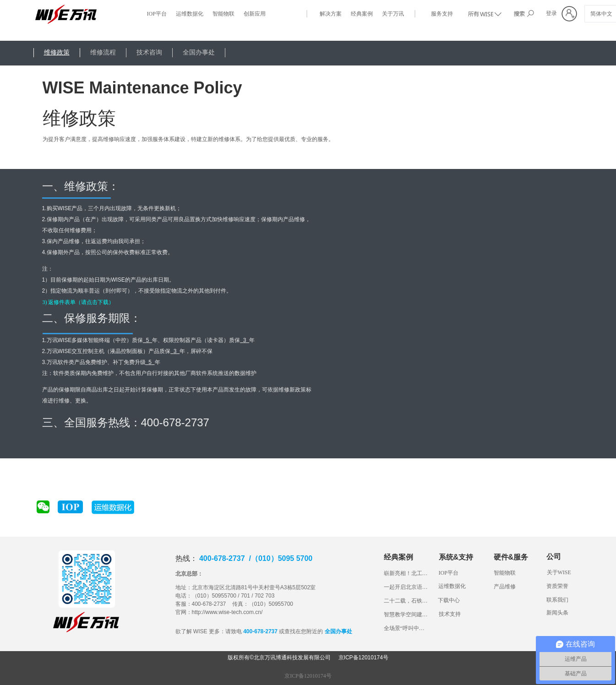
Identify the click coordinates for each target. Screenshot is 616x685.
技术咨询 (149, 52)
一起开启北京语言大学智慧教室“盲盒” (407, 587)
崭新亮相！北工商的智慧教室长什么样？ (407, 573)
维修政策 (57, 52)
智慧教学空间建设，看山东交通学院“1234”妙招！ (407, 614)
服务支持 (442, 14)
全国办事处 (199, 52)
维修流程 (103, 52)
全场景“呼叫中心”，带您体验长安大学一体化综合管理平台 (407, 628)
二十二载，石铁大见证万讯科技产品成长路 (407, 601)
